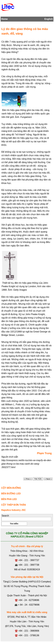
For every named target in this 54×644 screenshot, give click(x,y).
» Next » (48, 479)
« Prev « (28, 479)
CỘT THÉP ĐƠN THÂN (13, 505)
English (49, 19)
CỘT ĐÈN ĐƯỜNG (11, 488)
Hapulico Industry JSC (13, 510)
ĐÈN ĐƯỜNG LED (11, 494)
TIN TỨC (38, 479)
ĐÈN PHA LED (9, 499)
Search (5, 516)
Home (4, 19)
